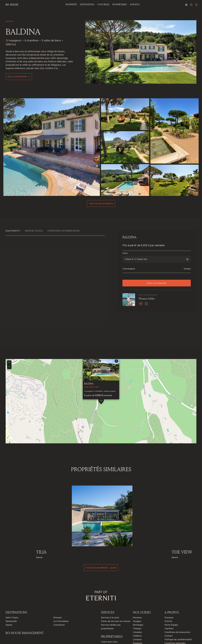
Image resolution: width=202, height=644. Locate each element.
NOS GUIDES (142, 586)
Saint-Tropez (12, 591)
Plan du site (170, 624)
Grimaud (57, 591)
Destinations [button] (87, 4)
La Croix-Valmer (61, 595)
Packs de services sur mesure (116, 595)
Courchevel (59, 599)
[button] (101, 376)
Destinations (16, 586)
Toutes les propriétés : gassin (101, 541)
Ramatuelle (11, 595)
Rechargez (138, 599)
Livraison (137, 613)
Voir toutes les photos (101, 204)
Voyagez (137, 595)
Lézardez (137, 606)
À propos (135, 4)
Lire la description (17, 77)
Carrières (169, 602)
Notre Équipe (171, 599)
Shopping (137, 617)
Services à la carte (110, 591)
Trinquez (137, 602)
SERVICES (108, 586)
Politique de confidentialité (178, 613)
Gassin (9, 599)
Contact (169, 610)
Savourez (137, 591)
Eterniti (168, 595)
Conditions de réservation (177, 606)
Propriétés (71, 4)
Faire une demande (157, 283)
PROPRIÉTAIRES (120, 4)
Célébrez (137, 610)
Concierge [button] (103, 4)
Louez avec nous (109, 616)
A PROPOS (172, 586)
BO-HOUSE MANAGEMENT (25, 607)
